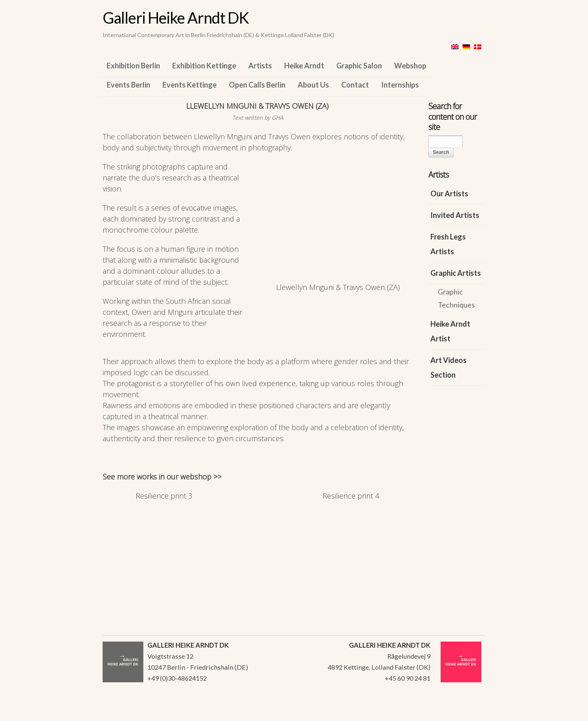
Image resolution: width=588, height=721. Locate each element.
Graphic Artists (456, 273)
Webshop (410, 66)
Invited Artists (455, 215)
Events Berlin (128, 85)
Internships (400, 85)
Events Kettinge (190, 85)
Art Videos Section (449, 367)
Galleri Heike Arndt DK (176, 18)
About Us (313, 85)
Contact (355, 85)
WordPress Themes (470, 712)
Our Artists (449, 193)
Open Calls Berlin (257, 85)
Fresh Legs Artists (448, 244)
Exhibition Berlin (133, 66)
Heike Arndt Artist (450, 331)
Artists (260, 66)
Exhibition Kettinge (204, 66)
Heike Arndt (304, 66)
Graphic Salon (359, 66)
